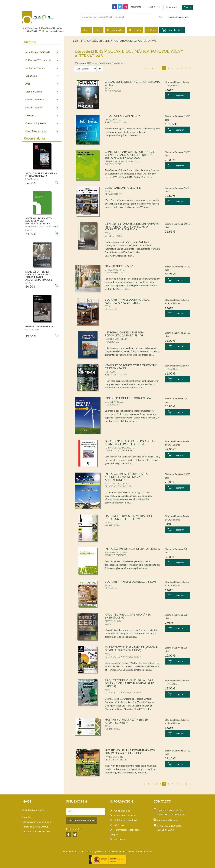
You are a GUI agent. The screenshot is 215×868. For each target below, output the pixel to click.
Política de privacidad (123, 820)
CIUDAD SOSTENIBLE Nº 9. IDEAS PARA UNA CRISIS (132, 83)
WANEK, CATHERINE (114, 757)
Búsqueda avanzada (178, 17)
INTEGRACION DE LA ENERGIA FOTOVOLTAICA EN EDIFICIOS (124, 334)
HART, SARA (110, 372)
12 (186, 68)
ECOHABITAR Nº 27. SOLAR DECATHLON (130, 582)
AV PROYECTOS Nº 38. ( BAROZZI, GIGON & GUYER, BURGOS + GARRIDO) (131, 649)
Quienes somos (120, 811)
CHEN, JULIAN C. (112, 120)
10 (176, 68)
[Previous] (141, 68)
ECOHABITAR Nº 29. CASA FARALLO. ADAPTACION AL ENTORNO (127, 301)
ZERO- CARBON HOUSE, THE (123, 188)
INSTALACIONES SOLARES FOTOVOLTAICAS (132, 549)
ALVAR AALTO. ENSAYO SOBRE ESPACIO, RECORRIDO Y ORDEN (39, 221)
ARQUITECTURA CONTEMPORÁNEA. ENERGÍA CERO (128, 616)
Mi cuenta (117, 839)
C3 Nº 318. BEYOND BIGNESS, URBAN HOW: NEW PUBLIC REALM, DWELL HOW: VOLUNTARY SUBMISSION (132, 226)
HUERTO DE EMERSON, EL (40, 326)
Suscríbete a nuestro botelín (82, 820)
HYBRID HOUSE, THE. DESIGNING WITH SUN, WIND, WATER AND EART (130, 752)
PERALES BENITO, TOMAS (116, 484)
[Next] (191, 68)
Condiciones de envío (123, 815)
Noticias (151, 30)
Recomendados (115, 30)
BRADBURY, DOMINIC (114, 270)
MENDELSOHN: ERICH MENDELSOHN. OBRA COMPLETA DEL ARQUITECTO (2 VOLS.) (39, 276)
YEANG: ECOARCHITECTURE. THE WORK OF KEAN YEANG (131, 367)
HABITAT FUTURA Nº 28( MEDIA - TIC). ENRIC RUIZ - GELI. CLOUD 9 (129, 517)
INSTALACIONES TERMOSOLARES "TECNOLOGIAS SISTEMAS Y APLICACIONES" (126, 477)
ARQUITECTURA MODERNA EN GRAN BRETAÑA (41, 175)
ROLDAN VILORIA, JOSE (115, 552)
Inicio (75, 41)
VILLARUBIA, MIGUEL (114, 402)
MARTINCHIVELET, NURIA (116, 339)
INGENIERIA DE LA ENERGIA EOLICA (128, 398)
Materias (117, 825)
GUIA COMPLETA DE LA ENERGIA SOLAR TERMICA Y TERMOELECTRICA (130, 443)
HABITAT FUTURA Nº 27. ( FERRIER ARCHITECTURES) (126, 721)
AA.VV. (107, 88)
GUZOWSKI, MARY (113, 621)
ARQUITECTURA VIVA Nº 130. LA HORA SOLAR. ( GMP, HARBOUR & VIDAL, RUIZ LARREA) (129, 683)
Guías (98, 30)
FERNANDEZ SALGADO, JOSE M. (119, 448)
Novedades (135, 30)
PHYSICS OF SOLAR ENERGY (122, 116)
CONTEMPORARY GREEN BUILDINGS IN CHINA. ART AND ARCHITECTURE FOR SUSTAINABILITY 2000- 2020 (130, 155)
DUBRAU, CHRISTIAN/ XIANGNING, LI (121, 161)
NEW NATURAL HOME (119, 266)
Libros (86, 30)
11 (181, 68)
